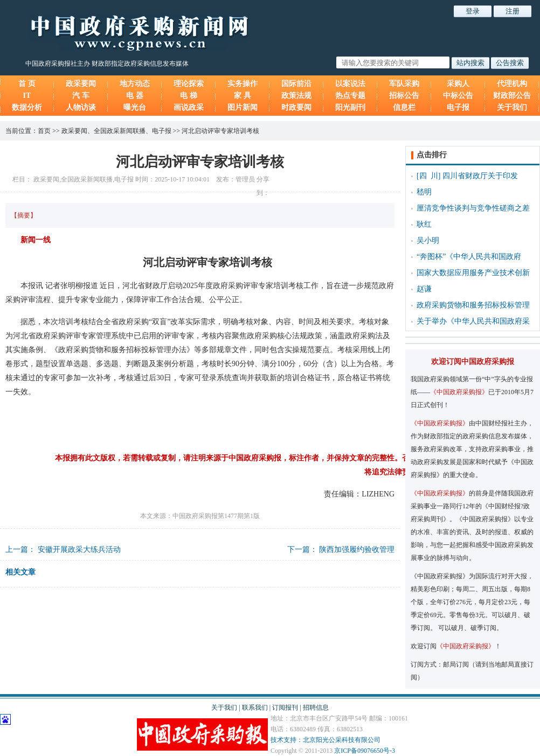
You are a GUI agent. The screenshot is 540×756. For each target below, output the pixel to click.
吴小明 (428, 240)
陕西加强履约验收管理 (357, 549)
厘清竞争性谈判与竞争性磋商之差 (473, 208)
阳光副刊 (350, 107)
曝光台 (135, 107)
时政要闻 (296, 107)
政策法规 (296, 96)
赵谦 (424, 289)
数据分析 (27, 107)
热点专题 (350, 96)
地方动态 (135, 84)
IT (27, 96)
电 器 (135, 96)
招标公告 (404, 96)
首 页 (27, 84)
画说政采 (189, 107)
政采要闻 (81, 84)
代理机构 (512, 84)
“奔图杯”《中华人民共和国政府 (469, 257)
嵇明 (424, 192)
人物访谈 (81, 107)
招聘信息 (316, 708)
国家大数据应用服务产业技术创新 (473, 273)
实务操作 (243, 84)
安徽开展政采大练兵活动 (79, 549)
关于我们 (512, 107)
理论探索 (189, 84)
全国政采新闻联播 (120, 131)
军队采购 (404, 84)
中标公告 (458, 96)
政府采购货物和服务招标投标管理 (473, 305)
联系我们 (255, 708)
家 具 (243, 96)
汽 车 (81, 96)
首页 (44, 131)
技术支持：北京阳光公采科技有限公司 (326, 740)
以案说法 (350, 84)
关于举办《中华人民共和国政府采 (473, 321)
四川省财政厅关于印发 (480, 176)
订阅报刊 (285, 708)
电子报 (458, 107)
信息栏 (404, 107)
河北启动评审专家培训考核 (220, 131)
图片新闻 (243, 107)
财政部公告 (512, 96)
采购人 (458, 84)
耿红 (424, 224)
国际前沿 (296, 84)
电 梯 (189, 96)
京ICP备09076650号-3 (365, 751)
